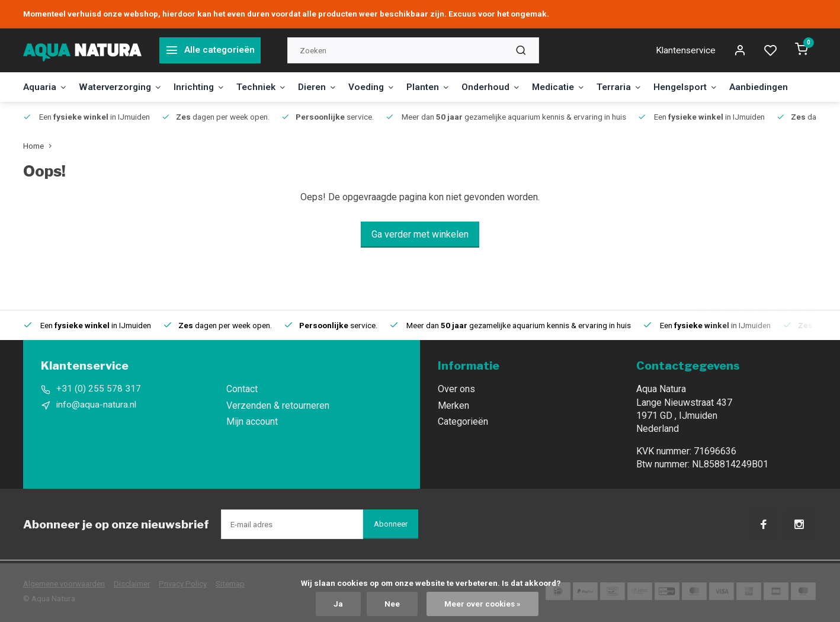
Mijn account (252, 421)
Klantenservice (685, 50)
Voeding (385, 87)
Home (40, 146)
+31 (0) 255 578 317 (99, 389)
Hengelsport (708, 87)
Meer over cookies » (482, 604)
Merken (453, 405)
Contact (242, 389)
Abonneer (391, 524)
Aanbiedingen (784, 87)
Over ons (456, 389)
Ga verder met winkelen (420, 234)
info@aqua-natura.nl (97, 405)
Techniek (270, 87)
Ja (338, 604)
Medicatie (577, 87)
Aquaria (46, 87)
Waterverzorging (124, 87)
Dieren (328, 87)
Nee (392, 604)
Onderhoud (507, 87)
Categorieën (463, 421)
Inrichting (206, 87)
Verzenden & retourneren (278, 405)
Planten (443, 87)
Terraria (640, 87)
